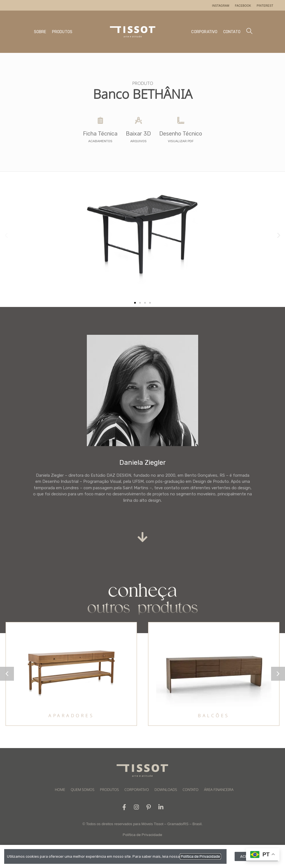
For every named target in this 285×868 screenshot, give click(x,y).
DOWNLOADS (166, 790)
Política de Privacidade (142, 835)
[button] (6, 235)
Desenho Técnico (181, 134)
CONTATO (232, 32)
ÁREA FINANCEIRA (219, 790)
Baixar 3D (138, 134)
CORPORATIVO (204, 32)
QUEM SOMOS (83, 790)
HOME (60, 790)
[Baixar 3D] (138, 120)
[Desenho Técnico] (181, 120)
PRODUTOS (62, 32)
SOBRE (40, 32)
